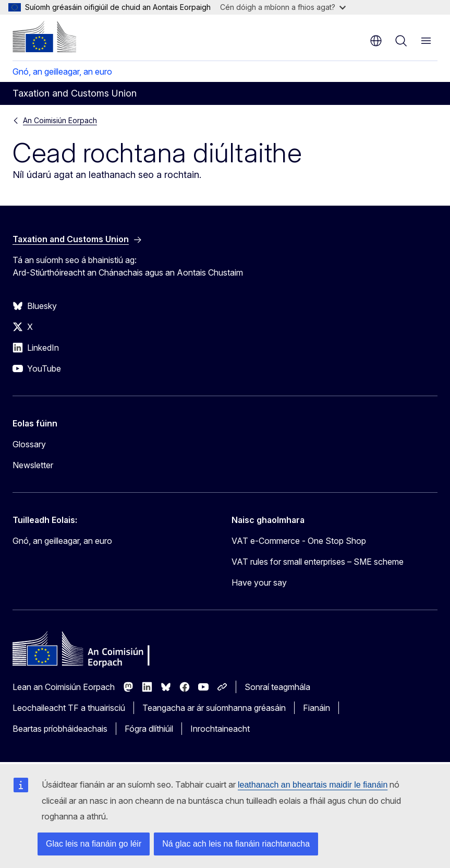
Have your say (259, 582)
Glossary (29, 444)
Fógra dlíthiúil (149, 729)
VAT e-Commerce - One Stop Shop (299, 541)
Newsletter (33, 465)
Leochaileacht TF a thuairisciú (69, 708)
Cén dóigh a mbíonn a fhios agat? (283, 7)
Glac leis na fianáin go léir (94, 844)
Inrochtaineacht (220, 729)
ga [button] (376, 41)
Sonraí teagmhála (277, 687)
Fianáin (317, 708)
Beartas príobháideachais (60, 729)
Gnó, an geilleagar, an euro (62, 72)
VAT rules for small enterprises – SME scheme (318, 562)
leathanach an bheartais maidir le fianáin (313, 785)
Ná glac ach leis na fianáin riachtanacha (236, 844)
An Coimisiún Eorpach (60, 120)
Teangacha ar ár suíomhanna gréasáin (214, 708)
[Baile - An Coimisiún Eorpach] (44, 37)
